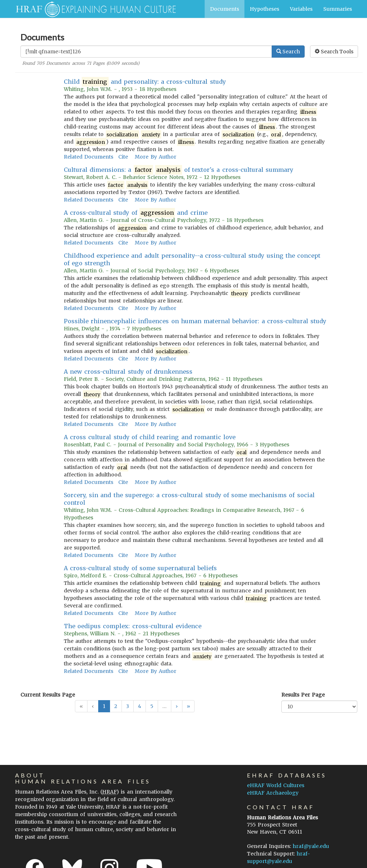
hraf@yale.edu (311, 846)
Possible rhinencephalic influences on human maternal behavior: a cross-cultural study (195, 321)
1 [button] (104, 706)
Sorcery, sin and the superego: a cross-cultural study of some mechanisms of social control (189, 499)
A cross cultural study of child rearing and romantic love (150, 437)
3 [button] (128, 706)
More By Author (155, 157)
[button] (177, 706)
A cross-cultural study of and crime (136, 213)
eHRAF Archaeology (273, 793)
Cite (123, 157)
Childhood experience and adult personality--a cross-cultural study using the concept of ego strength (192, 259)
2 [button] (116, 706)
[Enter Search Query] (146, 52)
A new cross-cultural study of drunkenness (128, 372)
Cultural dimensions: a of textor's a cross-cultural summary (178, 170)
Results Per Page (303, 695)
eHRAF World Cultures (276, 785)
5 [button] (152, 706)
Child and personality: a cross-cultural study (145, 82)
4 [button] (140, 706)
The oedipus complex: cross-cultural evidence (133, 626)
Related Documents (89, 157)
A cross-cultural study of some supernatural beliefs (140, 568)
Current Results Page (48, 695)
